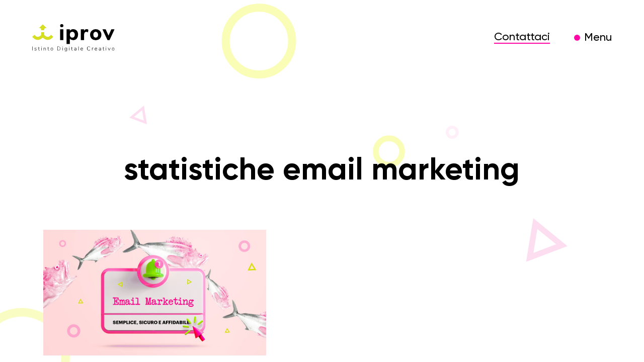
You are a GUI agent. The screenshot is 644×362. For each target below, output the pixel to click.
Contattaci (522, 37)
